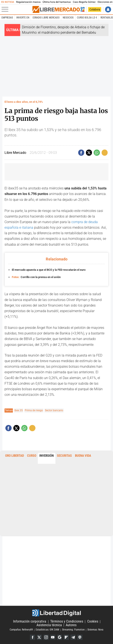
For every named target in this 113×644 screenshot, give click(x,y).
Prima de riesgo (34, 410)
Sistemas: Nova (95, 630)
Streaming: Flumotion (73, 630)
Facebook (32, 637)
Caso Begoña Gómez (84, 2)
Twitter (39, 637)
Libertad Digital (57, 613)
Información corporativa (30, 622)
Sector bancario (54, 410)
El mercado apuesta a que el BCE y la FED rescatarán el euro (49, 270)
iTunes (80, 637)
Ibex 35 (19, 410)
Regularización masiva (28, 2)
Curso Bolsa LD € (87, 18)
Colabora (95, 9)
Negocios (68, 18)
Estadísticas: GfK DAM (47, 630)
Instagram (46, 637)
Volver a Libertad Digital (82, 9)
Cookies (93, 622)
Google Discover (60, 637)
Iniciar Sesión (108, 9)
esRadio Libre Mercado (46, 18)
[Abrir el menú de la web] (17, 9)
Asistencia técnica (49, 625)
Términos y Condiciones (67, 622)
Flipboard (66, 637)
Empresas (7, 18)
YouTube (53, 637)
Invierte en (23, 18)
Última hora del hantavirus (57, 2)
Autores (71, 625)
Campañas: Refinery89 (21, 630)
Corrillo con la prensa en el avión (36, 277)
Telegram (73, 637)
